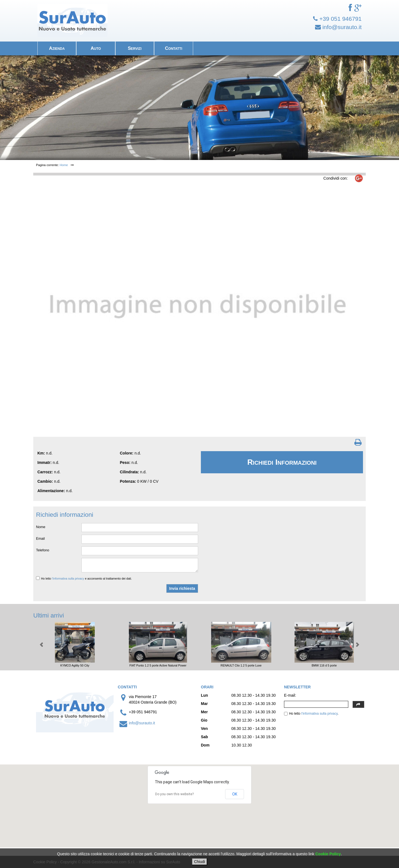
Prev (42, 645)
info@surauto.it (142, 723)
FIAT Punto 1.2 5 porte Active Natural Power (158, 665)
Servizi (135, 48)
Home (64, 165)
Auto (96, 48)
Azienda (57, 48)
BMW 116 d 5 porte (324, 665)
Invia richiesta (182, 588)
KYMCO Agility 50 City (75, 665)
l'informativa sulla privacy (68, 578)
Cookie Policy (328, 854)
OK (235, 794)
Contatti (173, 48)
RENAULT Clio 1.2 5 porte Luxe (241, 665)
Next (357, 645)
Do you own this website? (174, 794)
